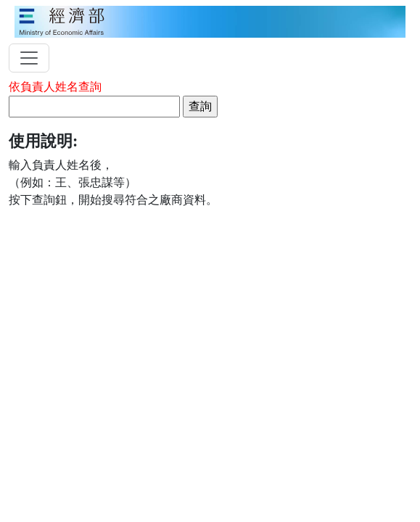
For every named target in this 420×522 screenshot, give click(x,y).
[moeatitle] (210, 21)
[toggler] (29, 58)
